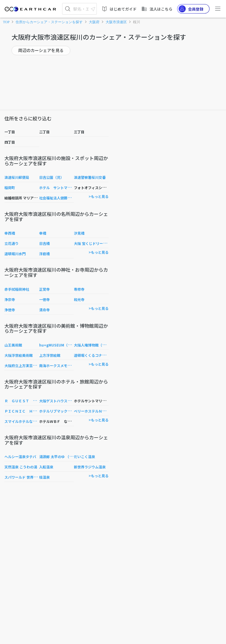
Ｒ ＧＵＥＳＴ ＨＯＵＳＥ (27, 401)
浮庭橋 (44, 254)
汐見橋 (79, 233)
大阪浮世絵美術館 (19, 355)
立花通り (11, 243)
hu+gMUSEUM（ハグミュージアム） (69, 345)
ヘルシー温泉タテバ (20, 456)
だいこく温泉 (84, 456)
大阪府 (94, 22)
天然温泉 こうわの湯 (21, 467)
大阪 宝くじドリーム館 (92, 243)
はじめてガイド (119, 9)
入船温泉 (46, 467)
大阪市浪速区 (116, 22)
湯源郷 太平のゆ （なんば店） (63, 456)
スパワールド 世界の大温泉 (26, 477)
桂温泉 (44, 477)
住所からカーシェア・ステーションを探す (49, 22)
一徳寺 (44, 299)
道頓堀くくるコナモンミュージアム (102, 355)
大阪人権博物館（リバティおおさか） (104, 345)
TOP (6, 22)
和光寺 (79, 299)
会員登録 (191, 9)
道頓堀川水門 (15, 254)
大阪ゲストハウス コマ (59, 401)
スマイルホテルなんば (22, 421)
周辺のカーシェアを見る (41, 50)
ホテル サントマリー (57, 188)
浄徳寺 (10, 310)
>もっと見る (99, 196)
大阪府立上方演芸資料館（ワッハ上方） (36, 365)
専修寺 (79, 289)
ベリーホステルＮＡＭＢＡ (95, 411)
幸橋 (43, 233)
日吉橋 (44, 243)
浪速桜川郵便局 (17, 177)
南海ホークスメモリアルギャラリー (67, 365)
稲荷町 (10, 188)
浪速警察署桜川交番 (90, 177)
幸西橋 (10, 233)
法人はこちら (157, 9)
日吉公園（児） (51, 177)
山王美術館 (13, 345)
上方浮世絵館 (50, 355)
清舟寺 (44, 310)
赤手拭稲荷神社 (17, 289)
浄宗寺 (10, 299)
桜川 (137, 22)
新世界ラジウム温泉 (90, 467)
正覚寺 (44, 289)
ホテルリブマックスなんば (60, 411)
